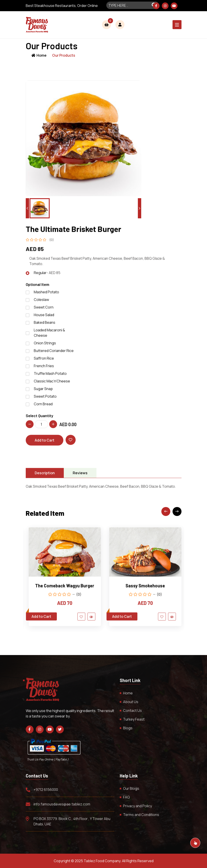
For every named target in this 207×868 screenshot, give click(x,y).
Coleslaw (41, 302)
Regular (47, 275)
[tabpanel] (104, 489)
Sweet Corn (44, 309)
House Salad (44, 317)
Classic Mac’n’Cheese (52, 383)
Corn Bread (43, 406)
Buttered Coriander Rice (54, 353)
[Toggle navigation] (177, 25)
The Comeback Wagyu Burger (65, 588)
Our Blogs (131, 791)
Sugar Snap (43, 391)
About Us (131, 704)
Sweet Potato (45, 399)
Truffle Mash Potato (50, 376)
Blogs (128, 730)
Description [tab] (45, 475)
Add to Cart (45, 443)
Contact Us (132, 713)
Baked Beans (45, 325)
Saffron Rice (44, 361)
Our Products (64, 55)
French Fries (44, 368)
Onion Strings (45, 345)
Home (39, 55)
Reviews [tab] (80, 475)
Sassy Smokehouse (145, 588)
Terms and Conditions (141, 817)
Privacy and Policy (138, 808)
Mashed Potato (46, 294)
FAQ (126, 800)
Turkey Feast (134, 722)
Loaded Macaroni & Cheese (49, 335)
